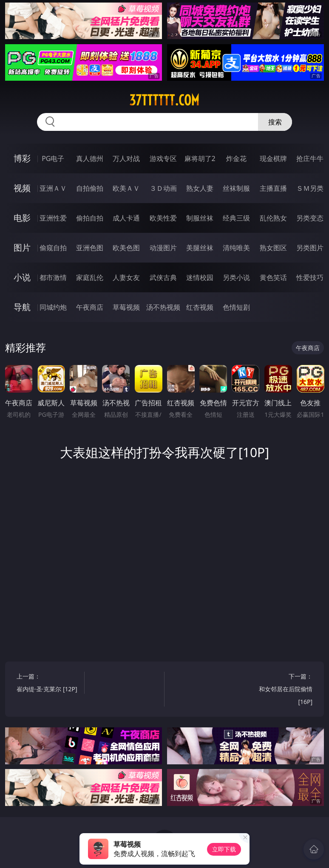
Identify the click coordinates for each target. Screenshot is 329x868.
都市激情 (53, 277)
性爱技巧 (310, 277)
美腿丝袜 (200, 248)
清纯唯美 (236, 248)
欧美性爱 (163, 218)
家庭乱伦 (90, 277)
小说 (22, 277)
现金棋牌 (273, 158)
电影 (22, 218)
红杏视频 (200, 307)
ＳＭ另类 (310, 188)
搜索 (275, 122)
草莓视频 (126, 307)
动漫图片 (163, 248)
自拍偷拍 (90, 188)
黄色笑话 (273, 277)
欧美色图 (126, 248)
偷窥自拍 (53, 248)
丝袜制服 (236, 188)
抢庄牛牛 (310, 158)
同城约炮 (53, 307)
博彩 (22, 158)
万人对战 (126, 158)
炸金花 (236, 158)
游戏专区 (163, 158)
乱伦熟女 (273, 218)
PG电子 (53, 158)
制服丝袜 (200, 218)
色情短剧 (236, 307)
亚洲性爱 (53, 218)
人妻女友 (126, 277)
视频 (22, 188)
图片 (22, 247)
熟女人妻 (200, 188)
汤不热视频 (163, 307)
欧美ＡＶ (126, 188)
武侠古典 (163, 277)
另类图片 (310, 248)
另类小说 (236, 277)
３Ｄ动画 (163, 188)
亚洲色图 (90, 248)
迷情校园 (200, 277)
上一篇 (49, 684)
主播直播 (273, 188)
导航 (22, 307)
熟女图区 (273, 248)
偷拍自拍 (90, 218)
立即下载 (224, 849)
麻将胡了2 (200, 158)
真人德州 (90, 158)
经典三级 (236, 218)
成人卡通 (126, 218)
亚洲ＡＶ (53, 188)
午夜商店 (90, 307)
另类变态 (310, 218)
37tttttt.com (164, 100)
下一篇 (280, 690)
